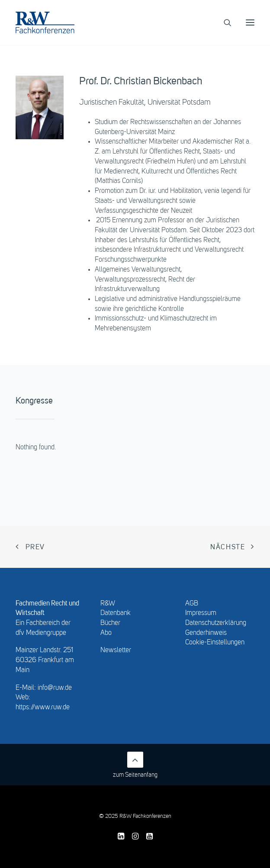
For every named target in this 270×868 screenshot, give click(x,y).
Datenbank (116, 613)
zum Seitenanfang (135, 765)
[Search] (224, 22)
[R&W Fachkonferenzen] (45, 22)
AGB (192, 604)
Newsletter (116, 650)
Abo (106, 633)
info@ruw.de (55, 688)
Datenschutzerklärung (216, 623)
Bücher (110, 623)
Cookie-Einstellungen (215, 643)
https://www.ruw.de (43, 708)
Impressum (201, 613)
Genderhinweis (206, 633)
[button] (250, 22)
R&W (108, 604)
